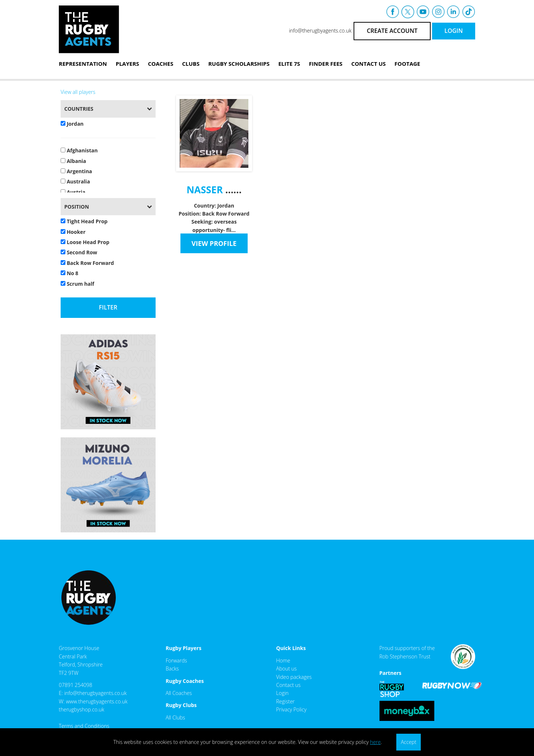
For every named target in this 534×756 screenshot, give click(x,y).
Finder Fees (326, 64)
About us (286, 668)
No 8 (69, 273)
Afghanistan (79, 150)
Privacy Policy (291, 709)
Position (77, 207)
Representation (83, 64)
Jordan (72, 124)
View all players (78, 92)
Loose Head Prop (85, 242)
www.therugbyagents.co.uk (97, 701)
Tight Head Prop (84, 221)
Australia (75, 181)
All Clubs (176, 717)
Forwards (177, 660)
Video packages (294, 677)
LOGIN (454, 31)
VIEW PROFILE (214, 243)
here (375, 742)
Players (127, 64)
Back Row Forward (87, 263)
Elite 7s (289, 64)
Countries (79, 109)
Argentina (76, 171)
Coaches (161, 64)
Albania (73, 161)
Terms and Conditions (84, 726)
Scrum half (77, 284)
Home (283, 660)
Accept (408, 742)
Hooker (73, 232)
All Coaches (179, 693)
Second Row (79, 252)
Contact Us (369, 64)
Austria (73, 192)
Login (282, 693)
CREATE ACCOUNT (392, 31)
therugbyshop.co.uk (81, 709)
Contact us (288, 685)
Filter (108, 307)
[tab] (108, 109)
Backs (172, 668)
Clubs (191, 64)
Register (285, 701)
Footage (407, 64)
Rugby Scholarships (239, 64)
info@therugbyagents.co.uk (320, 31)
